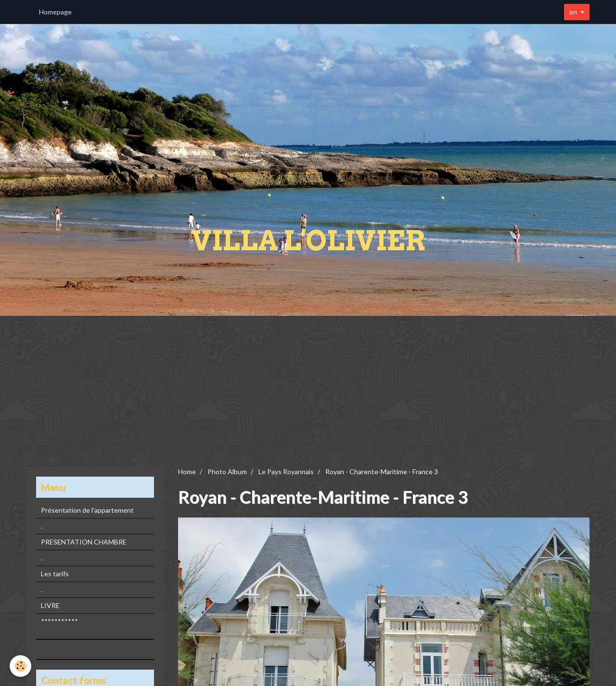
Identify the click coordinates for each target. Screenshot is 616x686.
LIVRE (50, 605)
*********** (59, 621)
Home (187, 472)
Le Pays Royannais (286, 472)
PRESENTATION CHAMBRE (84, 542)
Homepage (55, 12)
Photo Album (227, 472)
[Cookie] (20, 666)
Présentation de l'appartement (87, 510)
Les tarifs (55, 574)
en (573, 12)
